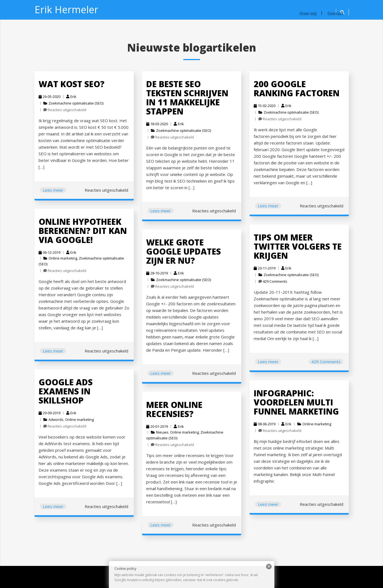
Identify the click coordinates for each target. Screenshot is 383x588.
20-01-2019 (155, 428)
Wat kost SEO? (72, 84)
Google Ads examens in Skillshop (63, 394)
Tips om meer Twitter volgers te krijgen (295, 249)
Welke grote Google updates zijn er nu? (181, 254)
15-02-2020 (265, 106)
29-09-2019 (48, 414)
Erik (71, 97)
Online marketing (61, 259)
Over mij (308, 13)
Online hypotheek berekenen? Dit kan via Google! (80, 233)
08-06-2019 (263, 425)
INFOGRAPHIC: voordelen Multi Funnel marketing (293, 404)
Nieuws (160, 433)
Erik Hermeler (66, 10)
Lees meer (53, 190)
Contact (335, 13)
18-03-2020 (157, 124)
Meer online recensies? (172, 412)
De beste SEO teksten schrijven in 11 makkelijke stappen (187, 98)
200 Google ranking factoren (297, 89)
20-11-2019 (263, 269)
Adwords (54, 420)
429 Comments (273, 282)
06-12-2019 (48, 254)
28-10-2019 (155, 275)
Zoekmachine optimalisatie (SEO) (76, 103)
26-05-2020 (49, 97)
